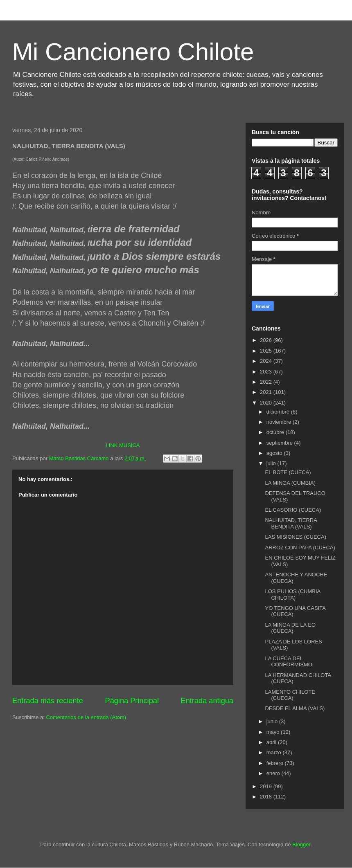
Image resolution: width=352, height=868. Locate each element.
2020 (267, 403)
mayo (274, 732)
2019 (267, 786)
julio (272, 463)
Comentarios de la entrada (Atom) (86, 717)
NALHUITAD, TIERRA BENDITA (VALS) (291, 523)
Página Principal (132, 701)
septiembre (280, 443)
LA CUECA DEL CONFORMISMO (288, 662)
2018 (267, 797)
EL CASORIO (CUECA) (293, 510)
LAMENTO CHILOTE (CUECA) (290, 695)
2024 (267, 361)
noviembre (280, 422)
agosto (275, 453)
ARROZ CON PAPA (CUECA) (300, 548)
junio (273, 721)
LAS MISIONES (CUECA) (296, 537)
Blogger (301, 844)
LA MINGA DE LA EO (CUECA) (290, 628)
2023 (267, 372)
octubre (276, 432)
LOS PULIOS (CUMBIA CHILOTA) (292, 595)
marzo (275, 752)
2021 (267, 392)
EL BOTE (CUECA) (288, 472)
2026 (267, 340)
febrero (276, 763)
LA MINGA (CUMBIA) (290, 483)
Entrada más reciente (48, 701)
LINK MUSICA (123, 445)
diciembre (279, 412)
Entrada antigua (207, 701)
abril (272, 742)
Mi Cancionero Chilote (133, 52)
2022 (267, 382)
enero (274, 773)
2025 (267, 351)
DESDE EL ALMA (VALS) (295, 708)
